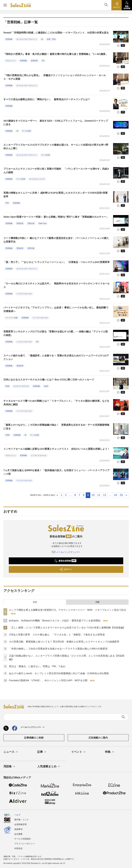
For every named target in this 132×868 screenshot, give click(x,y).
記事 (42, 752)
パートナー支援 (12, 318)
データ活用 (26, 131)
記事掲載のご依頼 (34, 738)
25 (121, 495)
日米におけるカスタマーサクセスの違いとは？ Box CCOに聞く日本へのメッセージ (49, 380)
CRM (7, 435)
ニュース (11, 752)
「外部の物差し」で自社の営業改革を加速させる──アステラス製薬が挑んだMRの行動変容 (58, 649)
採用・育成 (51, 39)
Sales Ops (42, 223)
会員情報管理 (20, 824)
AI (42, 39)
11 (99, 495)
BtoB (7, 386)
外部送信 (18, 848)
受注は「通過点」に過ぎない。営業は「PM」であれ (37, 666)
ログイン (65, 569)
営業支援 (31, 248)
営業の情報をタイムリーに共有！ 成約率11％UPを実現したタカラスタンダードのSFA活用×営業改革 (56, 195)
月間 (97, 602)
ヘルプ (17, 815)
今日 (35, 602)
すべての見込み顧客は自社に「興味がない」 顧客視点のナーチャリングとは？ (47, 99)
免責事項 (18, 829)
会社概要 (18, 834)
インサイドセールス (24, 294)
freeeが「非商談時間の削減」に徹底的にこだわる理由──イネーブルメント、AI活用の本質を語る (56, 33)
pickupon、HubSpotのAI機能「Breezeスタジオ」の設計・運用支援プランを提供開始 (55, 621)
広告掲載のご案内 (98, 738)
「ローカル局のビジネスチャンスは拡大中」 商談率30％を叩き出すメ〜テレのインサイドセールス (57, 285)
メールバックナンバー (66, 552)
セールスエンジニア (37, 179)
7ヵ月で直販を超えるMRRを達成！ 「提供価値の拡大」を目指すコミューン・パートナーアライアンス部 (57, 472)
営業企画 (31, 223)
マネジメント (11, 61)
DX (43, 61)
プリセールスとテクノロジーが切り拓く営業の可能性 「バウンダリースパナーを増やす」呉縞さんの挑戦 (56, 171)
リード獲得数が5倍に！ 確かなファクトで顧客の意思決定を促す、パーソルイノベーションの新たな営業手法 (56, 240)
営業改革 (34, 61)
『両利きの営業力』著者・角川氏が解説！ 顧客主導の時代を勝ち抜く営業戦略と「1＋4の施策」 (56, 54)
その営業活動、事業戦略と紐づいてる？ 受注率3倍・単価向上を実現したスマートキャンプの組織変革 (64, 642)
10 (93, 495)
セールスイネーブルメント (27, 39)
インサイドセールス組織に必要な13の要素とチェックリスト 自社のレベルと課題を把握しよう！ (57, 449)
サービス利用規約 (23, 839)
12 (105, 495)
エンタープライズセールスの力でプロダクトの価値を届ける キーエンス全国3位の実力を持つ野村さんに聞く (56, 147)
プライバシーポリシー (25, 844)
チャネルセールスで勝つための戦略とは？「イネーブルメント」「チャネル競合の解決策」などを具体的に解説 (56, 403)
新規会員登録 (65, 561)
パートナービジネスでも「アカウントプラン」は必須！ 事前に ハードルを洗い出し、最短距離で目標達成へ (56, 309)
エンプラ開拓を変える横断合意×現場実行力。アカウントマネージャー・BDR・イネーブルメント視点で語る (68, 610)
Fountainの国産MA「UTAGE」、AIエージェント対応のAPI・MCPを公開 (48, 680)
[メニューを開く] (5, 5)
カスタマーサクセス (21, 386)
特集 (110, 752)
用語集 (10, 767)
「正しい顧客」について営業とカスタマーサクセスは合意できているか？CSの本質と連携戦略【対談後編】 (67, 628)
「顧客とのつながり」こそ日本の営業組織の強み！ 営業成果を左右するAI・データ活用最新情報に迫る (56, 427)
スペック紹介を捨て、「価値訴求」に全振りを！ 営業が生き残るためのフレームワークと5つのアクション (56, 357)
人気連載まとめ (49, 767)
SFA (7, 203)
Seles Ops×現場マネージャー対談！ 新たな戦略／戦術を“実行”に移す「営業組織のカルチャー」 (56, 217)
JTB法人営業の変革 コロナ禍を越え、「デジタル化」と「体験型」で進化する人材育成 (57, 635)
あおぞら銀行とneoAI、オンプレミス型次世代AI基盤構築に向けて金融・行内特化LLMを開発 (59, 673)
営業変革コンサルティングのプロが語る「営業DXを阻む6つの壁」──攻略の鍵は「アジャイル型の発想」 (56, 333)
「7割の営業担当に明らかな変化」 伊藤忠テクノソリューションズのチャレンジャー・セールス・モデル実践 (55, 77)
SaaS (46, 386)
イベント (79, 752)
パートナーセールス (40, 318)
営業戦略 (9, 39)
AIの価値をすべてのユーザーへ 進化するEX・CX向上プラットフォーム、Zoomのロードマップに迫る (56, 123)
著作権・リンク (21, 820)
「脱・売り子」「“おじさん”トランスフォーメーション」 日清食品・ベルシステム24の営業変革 (57, 262)
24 (115, 495)
